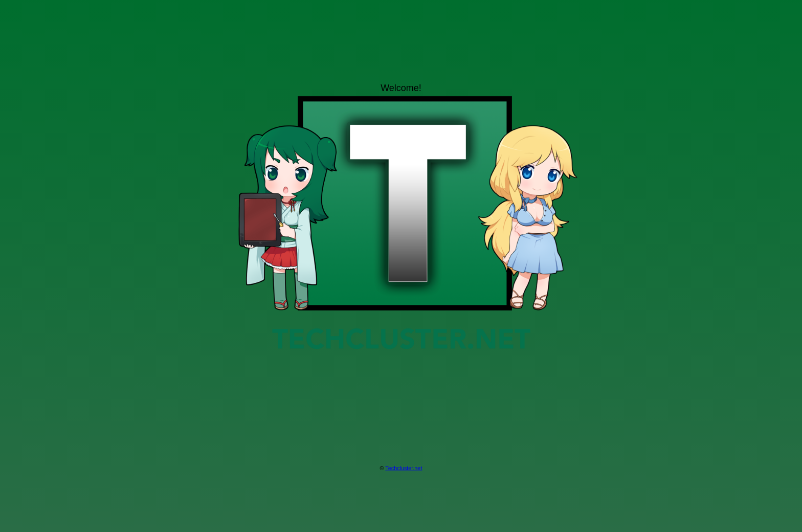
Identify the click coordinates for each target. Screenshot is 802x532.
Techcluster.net (404, 468)
